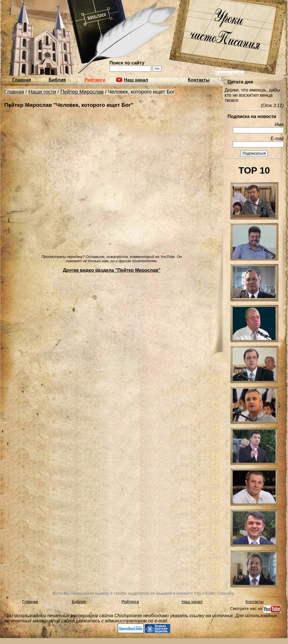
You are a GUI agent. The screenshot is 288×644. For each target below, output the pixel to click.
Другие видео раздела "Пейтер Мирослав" (112, 270)
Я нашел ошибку (230, 73)
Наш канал (192, 602)
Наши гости (42, 92)
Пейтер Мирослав (82, 92)
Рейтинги (95, 80)
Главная (22, 80)
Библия (57, 80)
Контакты (199, 80)
